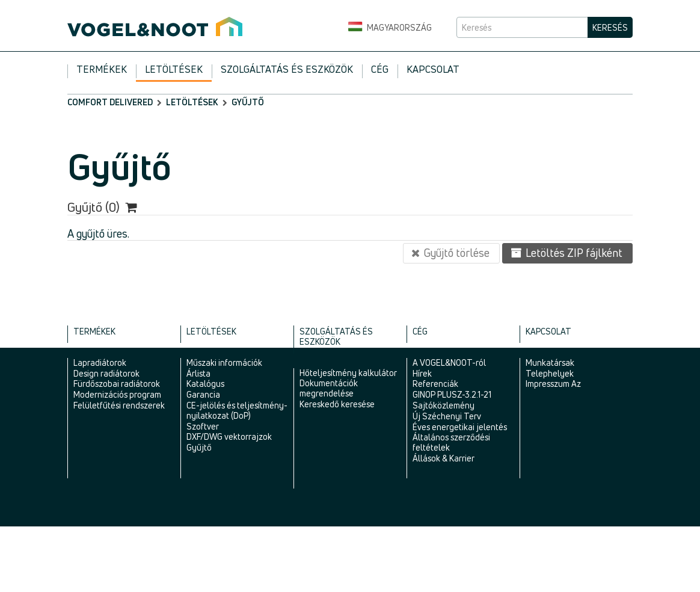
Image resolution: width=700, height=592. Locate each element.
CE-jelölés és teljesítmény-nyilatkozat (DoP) (237, 410)
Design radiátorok (106, 373)
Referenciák (435, 384)
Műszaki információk (224, 362)
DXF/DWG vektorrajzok (229, 436)
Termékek (102, 69)
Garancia (203, 394)
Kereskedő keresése (337, 404)
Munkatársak (550, 362)
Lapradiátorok (100, 362)
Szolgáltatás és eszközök (287, 69)
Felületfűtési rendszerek (119, 405)
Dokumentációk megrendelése (329, 388)
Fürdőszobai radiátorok (117, 384)
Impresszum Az (553, 384)
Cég (380, 69)
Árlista (198, 373)
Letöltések (174, 69)
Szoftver (203, 426)
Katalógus (205, 384)
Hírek (422, 373)
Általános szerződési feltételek (451, 442)
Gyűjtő (199, 447)
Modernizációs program (117, 394)
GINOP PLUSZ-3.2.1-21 (452, 394)
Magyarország (390, 28)
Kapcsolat (433, 69)
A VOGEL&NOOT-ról (449, 362)
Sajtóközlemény (444, 405)
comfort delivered (110, 102)
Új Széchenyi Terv (447, 416)
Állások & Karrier (444, 458)
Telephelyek (550, 373)
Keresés (610, 27)
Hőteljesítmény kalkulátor (348, 373)
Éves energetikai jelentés (460, 427)
